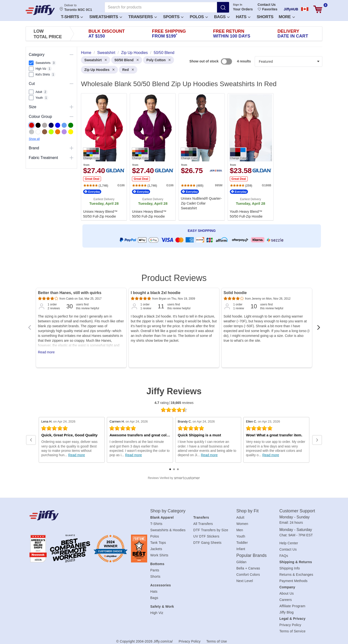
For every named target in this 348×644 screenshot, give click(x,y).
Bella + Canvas (248, 568)
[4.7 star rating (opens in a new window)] (174, 410)
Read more (46, 352)
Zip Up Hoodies (99, 70)
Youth (241, 536)
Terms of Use (217, 641)
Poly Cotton (159, 60)
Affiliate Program (292, 606)
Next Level (245, 581)
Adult (240, 517)
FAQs (284, 556)
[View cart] (318, 9)
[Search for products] (161, 7)
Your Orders (243, 9)
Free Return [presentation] (232, 34)
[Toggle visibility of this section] (72, 55)
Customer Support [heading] (297, 511)
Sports (173, 17)
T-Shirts (72, 17)
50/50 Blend (127, 60)
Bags (222, 17)
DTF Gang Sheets (207, 543)
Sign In (238, 5)
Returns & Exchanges (296, 575)
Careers (286, 600)
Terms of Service (292, 631)
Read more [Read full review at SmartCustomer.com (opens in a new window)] (76, 455)
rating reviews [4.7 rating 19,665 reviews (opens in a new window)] (174, 403)
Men (240, 530)
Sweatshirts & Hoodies (168, 530)
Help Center (289, 543)
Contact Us (267, 5)
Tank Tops (158, 543)
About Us (287, 593)
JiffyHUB (291, 9)
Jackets (156, 549)
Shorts (265, 17)
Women (242, 524)
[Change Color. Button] (91, 154)
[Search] (223, 7)
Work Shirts (159, 555)
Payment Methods (294, 581)
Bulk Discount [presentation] (107, 34)
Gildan (241, 562)
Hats (243, 17)
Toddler (242, 543)
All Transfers (203, 524)
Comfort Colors (248, 575)
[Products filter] (289, 61)
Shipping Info (290, 568)
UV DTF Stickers (206, 536)
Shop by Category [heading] (168, 511)
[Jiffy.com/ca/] (79, 515)
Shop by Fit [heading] (247, 511)
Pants (155, 570)
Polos (199, 17)
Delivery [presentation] (293, 34)
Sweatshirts (106, 17)
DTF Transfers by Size (211, 530)
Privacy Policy (290, 625)
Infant (241, 549)
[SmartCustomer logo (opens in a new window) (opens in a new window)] (174, 478)
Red (128, 70)
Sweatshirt (96, 60)
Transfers (143, 17)
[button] (72, 17)
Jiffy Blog (286, 612)
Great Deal (92, 179)
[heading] (200, 156)
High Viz (157, 613)
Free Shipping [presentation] (169, 34)
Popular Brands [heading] (251, 555)
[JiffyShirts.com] (40, 10)
